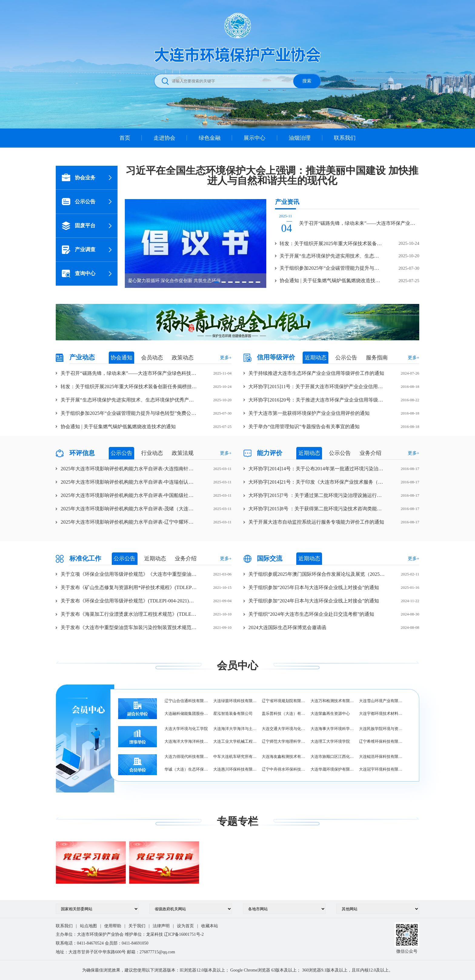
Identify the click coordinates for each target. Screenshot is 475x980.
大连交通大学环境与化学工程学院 (284, 729)
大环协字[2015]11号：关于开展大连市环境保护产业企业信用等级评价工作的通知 (317, 387)
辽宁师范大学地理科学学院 (284, 741)
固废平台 (79, 226)
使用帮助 (113, 926)
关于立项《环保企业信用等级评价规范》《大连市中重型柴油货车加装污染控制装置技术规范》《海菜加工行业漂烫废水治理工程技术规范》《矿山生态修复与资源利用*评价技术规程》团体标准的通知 (129, 574)
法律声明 (161, 926)
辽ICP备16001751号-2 (184, 934)
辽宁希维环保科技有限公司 (381, 741)
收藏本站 (210, 926)
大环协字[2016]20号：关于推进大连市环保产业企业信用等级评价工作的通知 (317, 400)
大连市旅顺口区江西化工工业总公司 (332, 757)
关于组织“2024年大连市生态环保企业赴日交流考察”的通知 (311, 614)
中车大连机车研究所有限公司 (235, 757)
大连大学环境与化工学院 (186, 729)
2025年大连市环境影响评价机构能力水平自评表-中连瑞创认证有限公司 (129, 482)
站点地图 (88, 926)
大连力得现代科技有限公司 (186, 757)
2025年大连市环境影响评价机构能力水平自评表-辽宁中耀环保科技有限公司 (129, 522)
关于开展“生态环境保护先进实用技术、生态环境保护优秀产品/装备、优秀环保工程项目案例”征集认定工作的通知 (129, 400)
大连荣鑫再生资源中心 (330, 713)
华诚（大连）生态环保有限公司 (186, 769)
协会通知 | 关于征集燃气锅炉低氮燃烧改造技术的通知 (118, 427)
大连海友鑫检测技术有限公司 (284, 757)
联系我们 (345, 138)
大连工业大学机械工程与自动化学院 (235, 741)
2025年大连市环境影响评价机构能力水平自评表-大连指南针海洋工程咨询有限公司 (129, 469)
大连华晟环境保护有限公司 (332, 769)
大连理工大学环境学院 (330, 741)
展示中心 (254, 138)
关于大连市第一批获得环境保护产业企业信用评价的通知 (309, 413)
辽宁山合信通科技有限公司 (186, 701)
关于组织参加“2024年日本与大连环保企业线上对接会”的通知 (314, 601)
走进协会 (164, 138)
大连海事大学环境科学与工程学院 (332, 729)
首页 (125, 138)
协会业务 (79, 178)
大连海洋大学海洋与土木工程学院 (235, 729)
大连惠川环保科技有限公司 (235, 769)
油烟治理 (300, 138)
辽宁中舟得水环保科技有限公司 (284, 769)
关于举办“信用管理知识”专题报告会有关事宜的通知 (304, 427)
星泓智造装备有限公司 (233, 713)
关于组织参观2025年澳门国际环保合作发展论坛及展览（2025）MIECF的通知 (317, 574)
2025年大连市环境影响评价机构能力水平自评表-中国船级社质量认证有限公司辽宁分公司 (129, 495)
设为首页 (185, 926)
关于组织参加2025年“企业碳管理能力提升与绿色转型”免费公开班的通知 (129, 413)
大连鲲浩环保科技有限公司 (381, 757)
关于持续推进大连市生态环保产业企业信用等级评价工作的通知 (316, 373)
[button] (217, 282)
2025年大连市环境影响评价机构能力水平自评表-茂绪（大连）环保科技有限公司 (129, 509)
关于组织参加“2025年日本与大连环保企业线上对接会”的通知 (314, 587)
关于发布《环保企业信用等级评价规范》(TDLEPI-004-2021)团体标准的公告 (129, 601)
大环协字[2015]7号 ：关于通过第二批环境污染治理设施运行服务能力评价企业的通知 (317, 495)
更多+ (226, 358)
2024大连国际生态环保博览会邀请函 (287, 627)
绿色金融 (210, 138)
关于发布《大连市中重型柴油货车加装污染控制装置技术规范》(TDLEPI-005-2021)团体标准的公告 (129, 627)
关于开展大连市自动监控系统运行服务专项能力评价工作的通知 (316, 522)
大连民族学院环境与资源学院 (381, 729)
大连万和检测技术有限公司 (332, 701)
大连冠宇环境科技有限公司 (381, 769)
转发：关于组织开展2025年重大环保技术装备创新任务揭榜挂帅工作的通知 (129, 387)
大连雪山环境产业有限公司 (381, 701)
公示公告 (79, 202)
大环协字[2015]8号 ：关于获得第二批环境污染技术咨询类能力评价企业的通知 (317, 509)
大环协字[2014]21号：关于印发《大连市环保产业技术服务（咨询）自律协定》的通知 (317, 482)
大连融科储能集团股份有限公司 (186, 713)
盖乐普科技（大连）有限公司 (284, 713)
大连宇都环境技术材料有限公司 (381, 713)
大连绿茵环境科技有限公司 (235, 701)
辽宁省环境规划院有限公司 (284, 701)
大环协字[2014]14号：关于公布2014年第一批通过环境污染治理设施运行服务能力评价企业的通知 (317, 469)
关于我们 (137, 926)
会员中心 (237, 665)
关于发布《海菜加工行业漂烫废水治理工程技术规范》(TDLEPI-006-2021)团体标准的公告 (129, 614)
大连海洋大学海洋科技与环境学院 (186, 741)
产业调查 (79, 250)
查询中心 (79, 274)
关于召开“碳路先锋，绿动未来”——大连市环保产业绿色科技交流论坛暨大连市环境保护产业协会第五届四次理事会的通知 (129, 373)
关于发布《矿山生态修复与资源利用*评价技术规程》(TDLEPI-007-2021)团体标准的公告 (129, 587)
